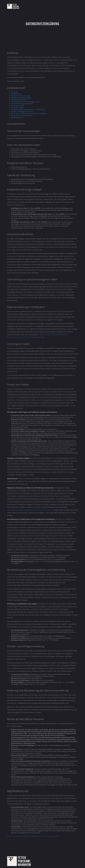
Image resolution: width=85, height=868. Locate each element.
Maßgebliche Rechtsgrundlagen (21, 98)
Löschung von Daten (18, 106)
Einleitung (14, 92)
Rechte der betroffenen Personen (22, 116)
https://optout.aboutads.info (16, 510)
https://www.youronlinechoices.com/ (41, 510)
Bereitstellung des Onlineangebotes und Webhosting (28, 110)
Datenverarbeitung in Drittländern (22, 104)
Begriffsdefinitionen (17, 118)
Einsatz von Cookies (17, 108)
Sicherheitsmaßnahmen (19, 100)
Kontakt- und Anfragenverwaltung (22, 112)
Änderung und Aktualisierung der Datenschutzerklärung (29, 114)
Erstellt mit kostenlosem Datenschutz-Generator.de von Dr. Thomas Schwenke (33, 836)
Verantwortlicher (16, 94)
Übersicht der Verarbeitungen (21, 96)
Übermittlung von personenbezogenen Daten (26, 102)
